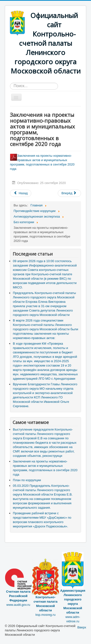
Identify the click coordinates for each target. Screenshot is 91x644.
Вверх (82, 627)
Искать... (10, 83)
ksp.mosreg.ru (46, 595)
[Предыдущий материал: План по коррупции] (21, 193)
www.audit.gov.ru (18, 592)
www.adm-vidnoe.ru (73, 596)
